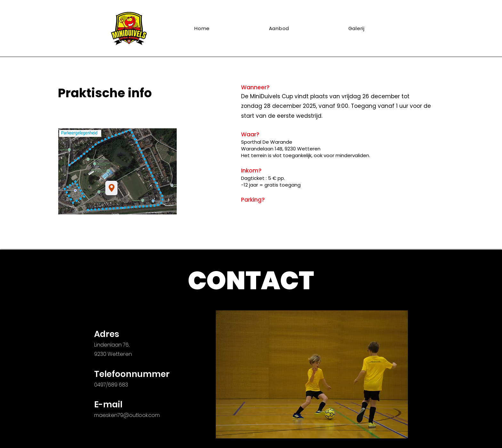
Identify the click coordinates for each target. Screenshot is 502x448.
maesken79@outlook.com (127, 415)
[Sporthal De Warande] (111, 188)
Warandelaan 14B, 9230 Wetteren (281, 149)
